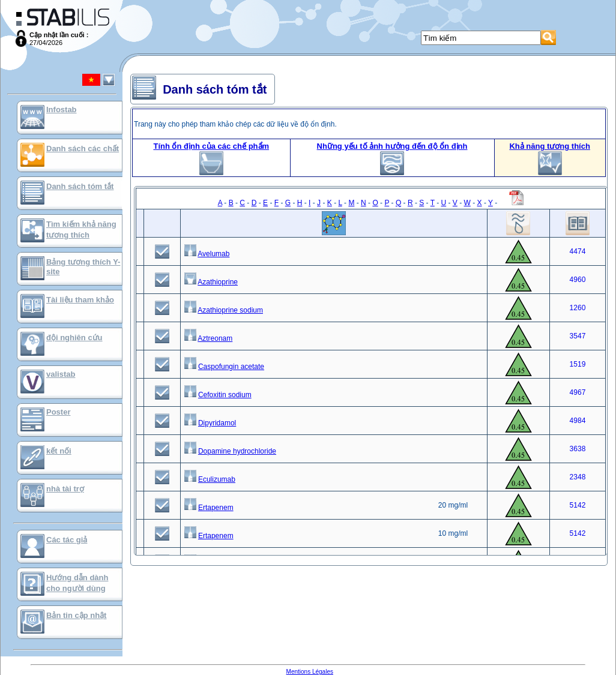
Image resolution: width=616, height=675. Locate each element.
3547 (578, 336)
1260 (578, 308)
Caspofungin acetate (231, 367)
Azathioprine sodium (230, 310)
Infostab (62, 109)
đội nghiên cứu (74, 337)
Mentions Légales (310, 672)
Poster (58, 412)
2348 (578, 477)
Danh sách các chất (83, 148)
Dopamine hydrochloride (237, 451)
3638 (578, 449)
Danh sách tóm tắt (80, 186)
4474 (578, 251)
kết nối (59, 451)
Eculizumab (217, 479)
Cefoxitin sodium (225, 395)
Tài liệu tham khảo (80, 300)
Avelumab (213, 254)
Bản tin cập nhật (76, 615)
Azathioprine (218, 282)
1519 (578, 364)
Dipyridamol (217, 423)
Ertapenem (216, 508)
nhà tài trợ (65, 489)
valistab (61, 374)
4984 (578, 421)
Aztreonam (215, 338)
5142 (578, 505)
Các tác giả (67, 540)
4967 (578, 392)
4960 (578, 280)
